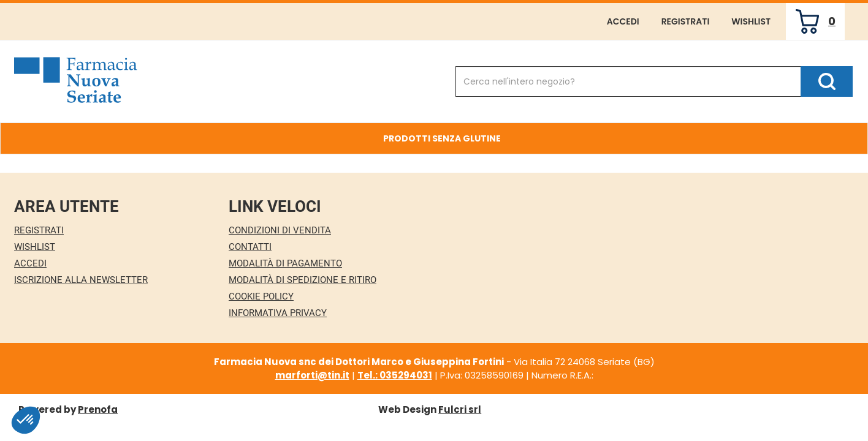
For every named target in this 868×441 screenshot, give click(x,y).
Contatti (250, 247)
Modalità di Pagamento (285, 263)
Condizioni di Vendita (280, 230)
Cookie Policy (261, 296)
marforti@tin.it (312, 375)
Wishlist (751, 21)
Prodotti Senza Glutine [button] (442, 138)
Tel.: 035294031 (395, 375)
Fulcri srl (460, 409)
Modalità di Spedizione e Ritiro (303, 280)
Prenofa (98, 409)
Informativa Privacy (278, 313)
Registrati (686, 21)
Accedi (623, 21)
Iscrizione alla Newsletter (81, 280)
